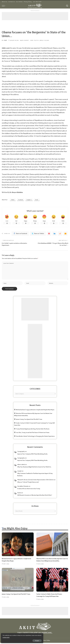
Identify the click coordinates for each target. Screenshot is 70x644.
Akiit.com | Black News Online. (42, 642)
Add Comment (24, 40)
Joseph (19, 472)
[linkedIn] (55, 234)
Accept (22, 640)
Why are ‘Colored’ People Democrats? (28, 483)
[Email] (65, 234)
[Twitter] (38, 234)
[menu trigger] (4, 6)
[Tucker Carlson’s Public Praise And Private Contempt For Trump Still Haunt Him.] (52, 581)
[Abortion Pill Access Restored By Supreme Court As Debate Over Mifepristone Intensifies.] (52, 546)
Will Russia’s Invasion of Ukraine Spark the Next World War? (35, 496)
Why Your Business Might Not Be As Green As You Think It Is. (34, 468)
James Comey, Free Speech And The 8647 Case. (29, 420)
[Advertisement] (35, 16)
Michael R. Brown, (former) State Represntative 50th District (35, 481)
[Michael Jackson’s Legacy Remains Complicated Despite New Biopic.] (18, 546)
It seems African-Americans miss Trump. (29, 490)
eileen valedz (21, 466)
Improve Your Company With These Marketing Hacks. (32, 455)
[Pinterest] (49, 234)
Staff (5, 40)
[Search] (67, 6)
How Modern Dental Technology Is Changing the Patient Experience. (35, 437)
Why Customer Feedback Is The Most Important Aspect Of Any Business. (35, 476)
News (32, 40)
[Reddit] (60, 234)
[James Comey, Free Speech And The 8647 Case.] (18, 581)
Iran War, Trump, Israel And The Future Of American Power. (33, 434)
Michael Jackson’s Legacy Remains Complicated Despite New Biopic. (35, 411)
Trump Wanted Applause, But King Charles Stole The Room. (33, 430)
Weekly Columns (44, 40)
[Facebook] (20, 234)
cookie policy (23, 637)
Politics (36, 40)
